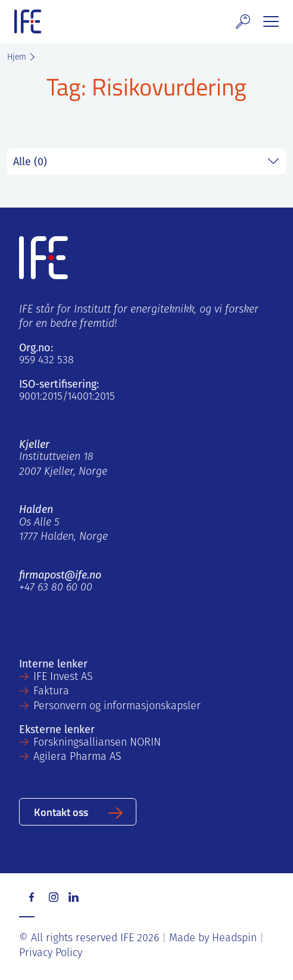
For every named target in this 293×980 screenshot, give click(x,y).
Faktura (51, 692)
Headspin (234, 939)
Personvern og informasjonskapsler (117, 707)
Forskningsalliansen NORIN (97, 743)
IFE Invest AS (63, 677)
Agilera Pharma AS (77, 757)
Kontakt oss (61, 811)
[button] (243, 21)
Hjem (17, 58)
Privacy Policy (51, 953)
